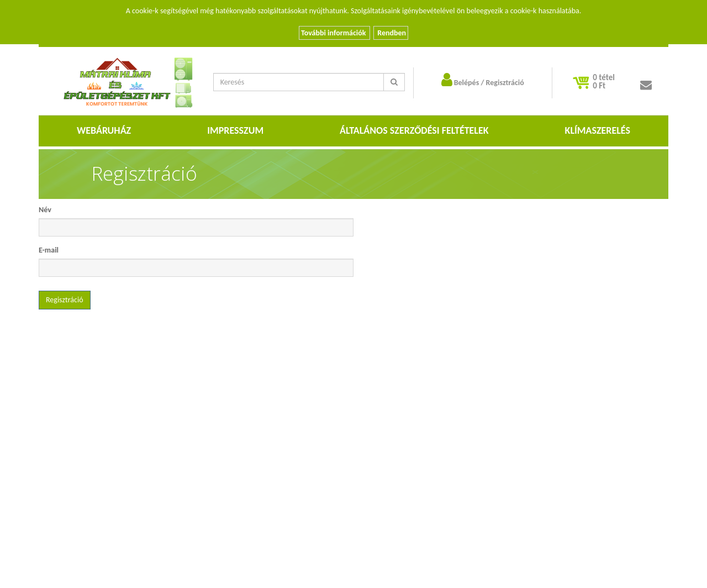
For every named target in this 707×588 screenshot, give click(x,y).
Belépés (467, 83)
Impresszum (235, 130)
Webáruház (104, 130)
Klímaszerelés (598, 130)
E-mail (49, 250)
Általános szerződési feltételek (414, 130)
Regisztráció (505, 83)
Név (45, 210)
